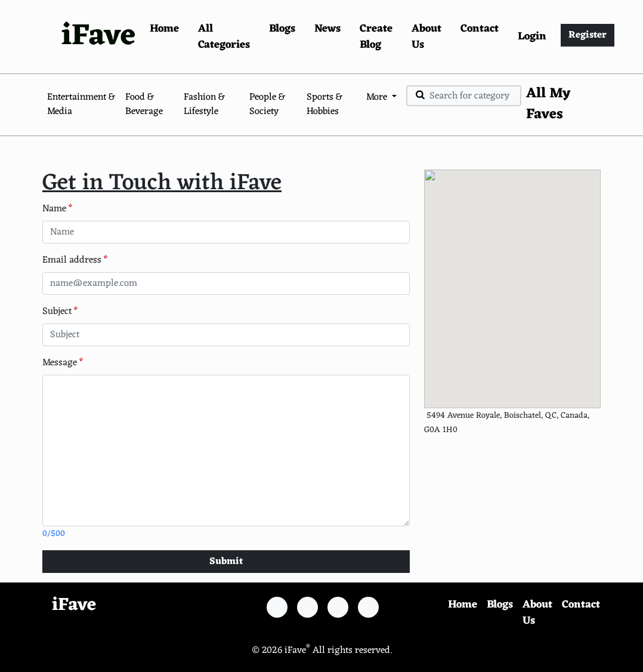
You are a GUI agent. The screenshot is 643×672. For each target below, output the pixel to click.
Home (164, 29)
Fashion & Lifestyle (204, 104)
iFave (98, 37)
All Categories (224, 37)
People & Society (267, 104)
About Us (426, 37)
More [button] (378, 97)
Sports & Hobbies (324, 104)
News (327, 29)
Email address (75, 260)
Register (588, 35)
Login (532, 36)
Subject (60, 312)
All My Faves (548, 104)
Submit (226, 562)
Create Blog (376, 37)
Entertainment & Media (81, 104)
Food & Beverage (144, 104)
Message (63, 363)
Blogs (282, 29)
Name (58, 209)
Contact (480, 29)
